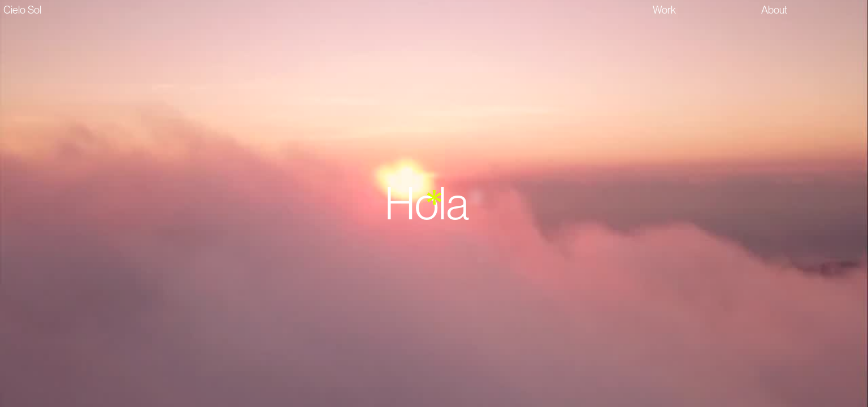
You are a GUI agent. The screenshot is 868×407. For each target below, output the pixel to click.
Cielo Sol (22, 10)
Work (664, 10)
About (774, 10)
